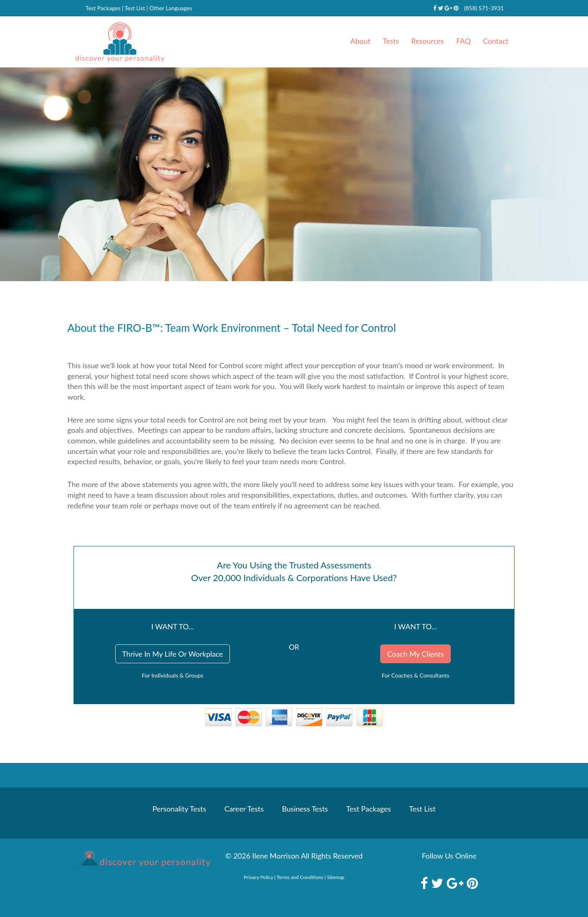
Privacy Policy (258, 877)
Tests (391, 41)
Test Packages (103, 8)
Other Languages (171, 8)
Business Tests (305, 809)
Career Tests (244, 809)
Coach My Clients (415, 654)
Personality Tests (179, 809)
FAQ (463, 41)
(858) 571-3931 (484, 8)
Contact (496, 41)
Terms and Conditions (300, 877)
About (360, 41)
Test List (135, 8)
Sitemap (336, 877)
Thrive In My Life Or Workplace (173, 654)
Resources (428, 41)
